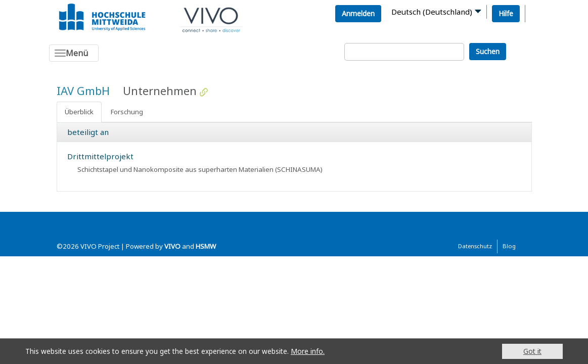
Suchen (488, 51)
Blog (509, 246)
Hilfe (506, 13)
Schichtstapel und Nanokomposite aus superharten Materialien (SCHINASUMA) (200, 169)
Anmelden (358, 13)
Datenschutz (475, 246)
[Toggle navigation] (74, 53)
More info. (308, 351)
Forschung (127, 112)
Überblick (79, 112)
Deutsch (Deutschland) (432, 12)
